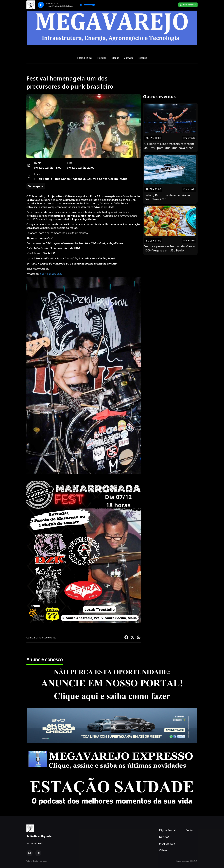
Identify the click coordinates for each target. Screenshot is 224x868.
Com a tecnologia (187, 861)
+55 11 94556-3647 (51, 274)
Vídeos (115, 58)
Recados (142, 58)
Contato (128, 58)
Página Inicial (85, 58)
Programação (167, 844)
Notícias (102, 58)
